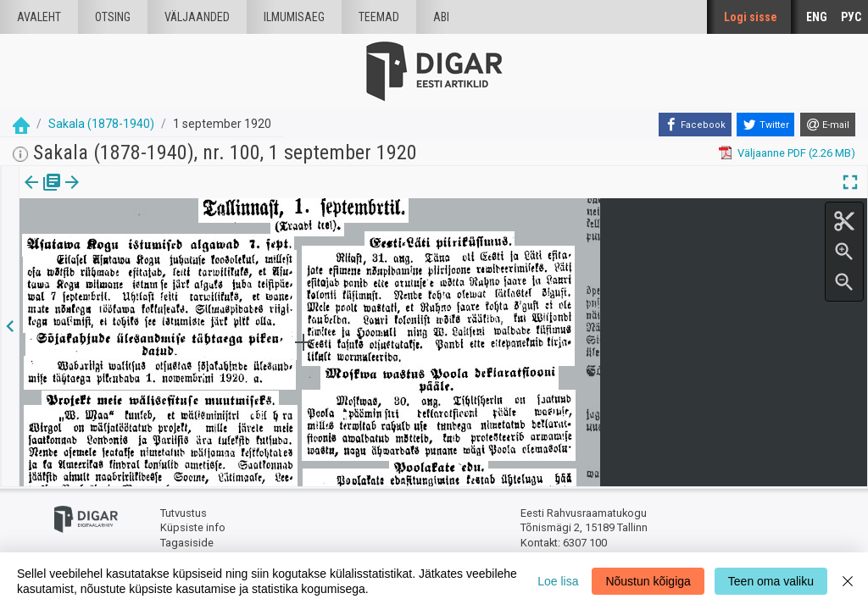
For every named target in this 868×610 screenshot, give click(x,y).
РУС (851, 17)
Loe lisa (558, 581)
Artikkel (119, 194)
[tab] (43, 194)
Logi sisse (751, 17)
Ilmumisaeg (294, 17)
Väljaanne (43, 194)
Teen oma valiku (771, 581)
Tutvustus (184, 513)
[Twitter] (765, 125)
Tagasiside (187, 543)
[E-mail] (828, 125)
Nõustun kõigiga (648, 581)
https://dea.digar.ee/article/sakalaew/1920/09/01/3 (145, 241)
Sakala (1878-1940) (101, 124)
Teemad (379, 17)
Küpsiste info (193, 527)
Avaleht (39, 17)
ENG (817, 17)
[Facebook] (695, 125)
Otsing (113, 17)
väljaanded (197, 17)
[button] (145, 194)
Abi (441, 17)
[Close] (848, 581)
